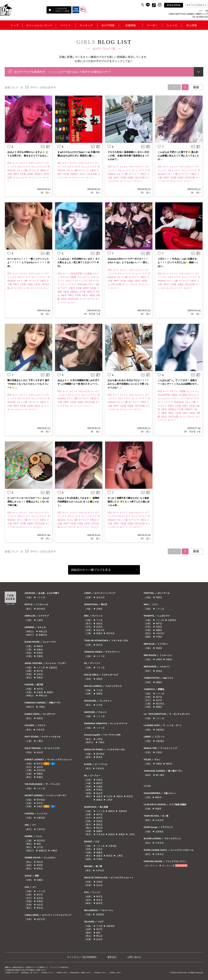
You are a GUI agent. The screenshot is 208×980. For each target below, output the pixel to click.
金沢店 (40, 767)
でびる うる (94, 314)
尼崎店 (99, 694)
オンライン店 (168, 866)
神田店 (40, 718)
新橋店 (40, 777)
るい (48, 193)
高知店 (40, 653)
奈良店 (99, 627)
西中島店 (41, 800)
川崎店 (42, 707)
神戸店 (40, 671)
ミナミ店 (41, 597)
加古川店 (41, 919)
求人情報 (192, 25)
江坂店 (40, 620)
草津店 (40, 865)
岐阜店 (99, 757)
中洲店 (99, 859)
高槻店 (159, 648)
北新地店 (53, 668)
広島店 (99, 780)
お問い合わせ (134, 957)
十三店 (99, 620)
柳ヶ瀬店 (160, 775)
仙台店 (40, 674)
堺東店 (159, 597)
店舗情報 (130, 25)
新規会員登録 (174, 5)
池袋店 (40, 678)
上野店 (99, 739)
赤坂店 (99, 796)
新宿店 (111, 834)
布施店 (169, 659)
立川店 (40, 847)
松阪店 (40, 650)
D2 (42, 193)
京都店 (40, 656)
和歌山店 (43, 631)
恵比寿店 (41, 609)
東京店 (40, 908)
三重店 (40, 741)
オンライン (181, 866)
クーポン (152, 25)
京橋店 (99, 609)
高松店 (99, 623)
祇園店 (50, 692)
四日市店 (41, 770)
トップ (15, 25)
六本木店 (40, 730)
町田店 (40, 869)
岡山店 (40, 862)
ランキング (86, 25)
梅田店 (40, 646)
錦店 (39, 844)
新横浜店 (43, 635)
